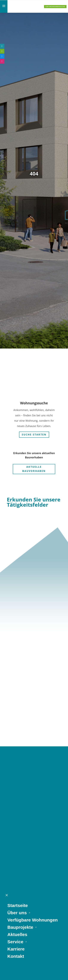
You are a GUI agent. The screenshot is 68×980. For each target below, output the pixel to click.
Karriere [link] (16, 810)
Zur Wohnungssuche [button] (55, 7)
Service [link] (15, 802)
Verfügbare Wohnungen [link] (33, 780)
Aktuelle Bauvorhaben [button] (34, 467)
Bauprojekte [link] (20, 788)
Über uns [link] (17, 773)
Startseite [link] (18, 766)
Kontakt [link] (16, 817)
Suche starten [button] (34, 432)
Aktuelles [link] (17, 795)
